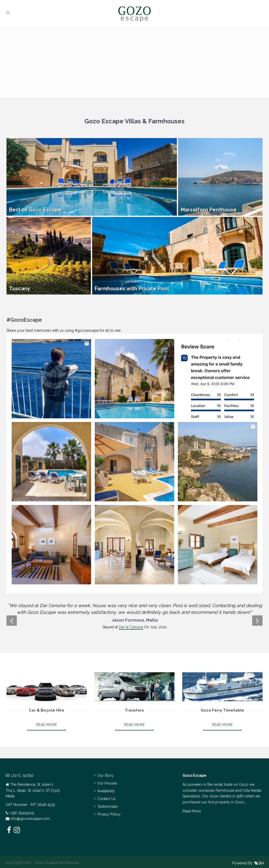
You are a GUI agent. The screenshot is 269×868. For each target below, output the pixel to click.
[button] (51, 379)
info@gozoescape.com (30, 819)
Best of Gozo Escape (35, 210)
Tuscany (20, 289)
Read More (47, 725)
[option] (134, 616)
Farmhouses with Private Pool (132, 289)
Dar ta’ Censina (131, 627)
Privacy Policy (109, 814)
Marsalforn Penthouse (209, 210)
